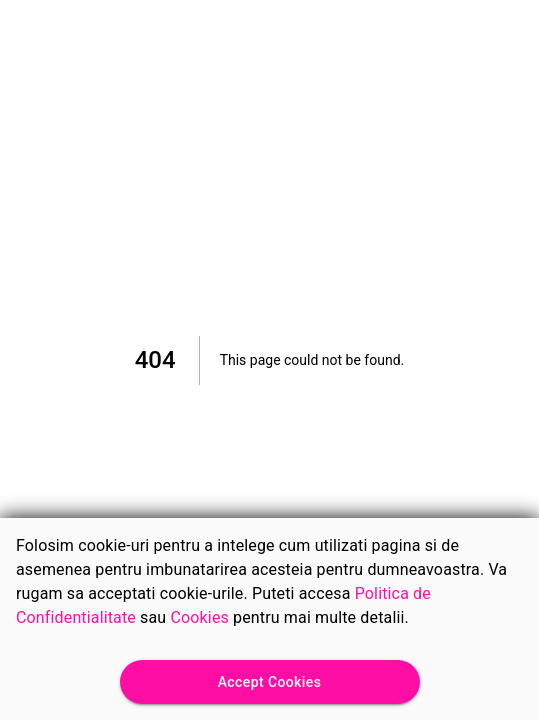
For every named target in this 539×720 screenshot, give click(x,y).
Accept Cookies (270, 682)
